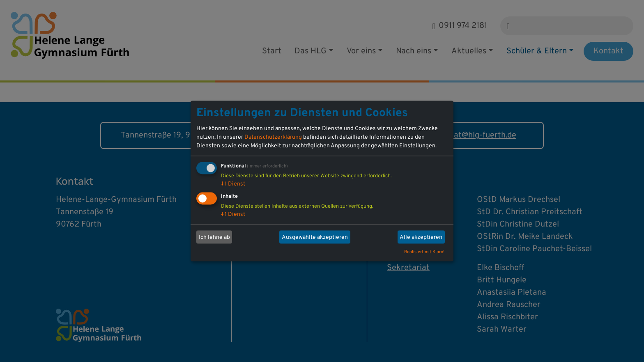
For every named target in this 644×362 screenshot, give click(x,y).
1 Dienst (233, 184)
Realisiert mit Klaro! (424, 252)
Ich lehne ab (214, 237)
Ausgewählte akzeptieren (315, 237)
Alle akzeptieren (421, 237)
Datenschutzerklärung (273, 137)
